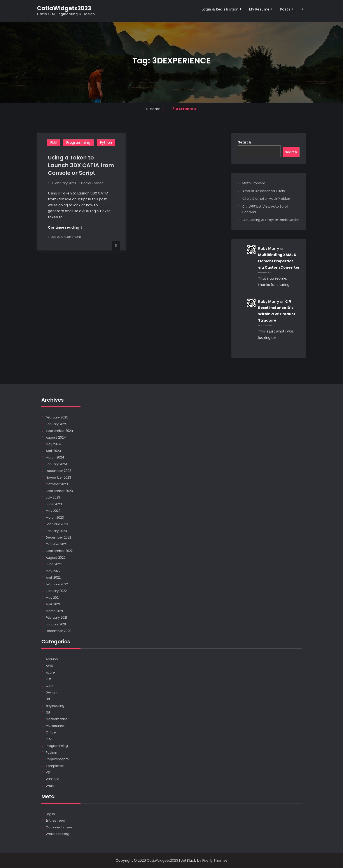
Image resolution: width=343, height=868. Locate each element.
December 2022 (58, 538)
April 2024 (53, 451)
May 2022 (53, 571)
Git (48, 713)
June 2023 (54, 504)
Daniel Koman (92, 183)
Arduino (52, 659)
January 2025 (56, 424)
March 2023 (55, 518)
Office (51, 732)
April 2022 (53, 578)
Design (51, 692)
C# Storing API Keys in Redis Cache (271, 220)
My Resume (259, 9)
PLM (53, 143)
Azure (50, 673)
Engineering (55, 706)
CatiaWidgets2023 (64, 8)
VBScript (52, 779)
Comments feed (59, 827)
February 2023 (57, 524)
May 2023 (53, 511)
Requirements (57, 759)
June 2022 (54, 564)
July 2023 (53, 498)
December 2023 (59, 471)
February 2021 (56, 618)
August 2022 (56, 558)
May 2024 (53, 444)
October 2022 (57, 544)
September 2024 (59, 431)
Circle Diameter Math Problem (267, 199)
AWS (49, 666)
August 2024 (56, 438)
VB (48, 773)
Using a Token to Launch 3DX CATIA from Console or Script (81, 165)
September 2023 (59, 491)
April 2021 (53, 604)
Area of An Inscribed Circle (264, 191)
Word (50, 786)
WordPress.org (58, 834)
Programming (78, 143)
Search (245, 142)
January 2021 (56, 624)
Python (106, 143)
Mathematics (57, 719)
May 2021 (53, 598)
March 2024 (55, 458)
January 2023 (56, 531)
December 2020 (59, 631)
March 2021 (54, 611)
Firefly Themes (215, 861)
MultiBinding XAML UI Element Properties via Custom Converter (279, 261)
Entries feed (55, 821)
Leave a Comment (66, 237)
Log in (50, 814)
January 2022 (56, 591)
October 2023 (57, 484)
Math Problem (254, 183)
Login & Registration (220, 9)
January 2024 (56, 464)
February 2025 (57, 417)
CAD (49, 686)
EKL (48, 699)
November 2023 (58, 478)
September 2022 (59, 551)
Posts (285, 9)
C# (48, 679)
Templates (55, 766)
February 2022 (57, 584)
